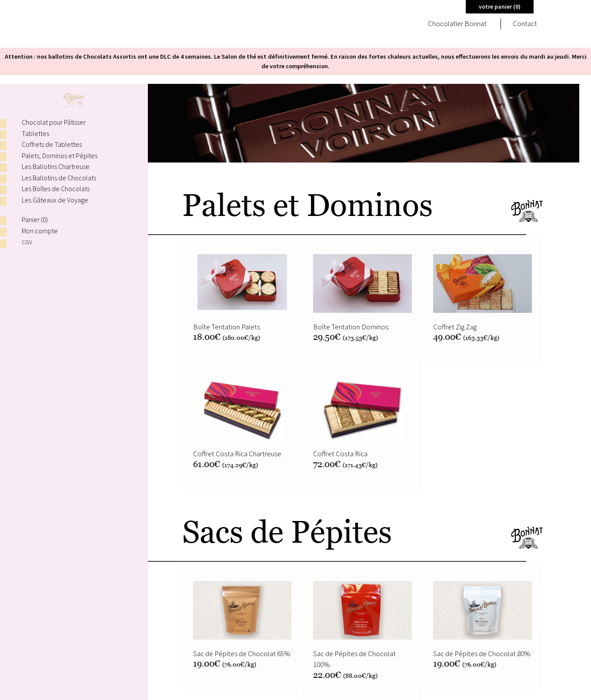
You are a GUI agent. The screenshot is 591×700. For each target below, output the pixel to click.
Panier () (35, 219)
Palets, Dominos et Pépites (60, 156)
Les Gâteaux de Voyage (55, 200)
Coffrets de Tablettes (52, 144)
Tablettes (35, 133)
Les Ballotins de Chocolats (59, 178)
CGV (27, 242)
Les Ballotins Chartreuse (56, 166)
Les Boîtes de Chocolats (56, 189)
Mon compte (40, 231)
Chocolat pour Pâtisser (54, 122)
